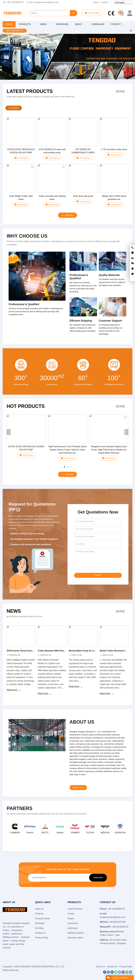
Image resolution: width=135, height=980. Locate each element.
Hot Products (26, 406)
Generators (73, 923)
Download (40, 923)
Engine (71, 918)
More (120, 91)
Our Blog (39, 928)
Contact (104, 2)
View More (68, 474)
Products (39, 914)
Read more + (78, 788)
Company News (43, 918)
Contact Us (40, 933)
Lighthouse (73, 928)
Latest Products (30, 91)
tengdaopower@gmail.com (46, 2)
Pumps (71, 914)
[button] (62, 77)
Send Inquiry (92, 13)
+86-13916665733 (15, 2)
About (96, 2)
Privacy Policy (42, 938)
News (14, 611)
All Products (14, 108)
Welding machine (76, 933)
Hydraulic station (75, 938)
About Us (39, 909)
